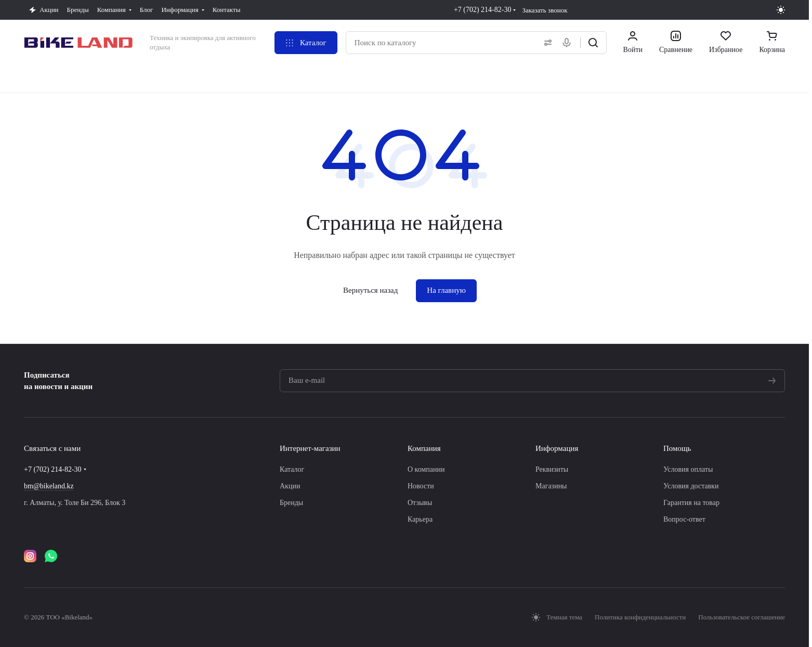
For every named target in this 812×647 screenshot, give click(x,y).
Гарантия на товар (691, 503)
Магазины (551, 486)
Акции (290, 486)
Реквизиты (552, 469)
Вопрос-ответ (684, 519)
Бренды (291, 503)
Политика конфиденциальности (640, 617)
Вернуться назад (370, 290)
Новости (421, 486)
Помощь (677, 448)
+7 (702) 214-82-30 (483, 10)
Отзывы (420, 503)
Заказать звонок (545, 10)
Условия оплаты (688, 469)
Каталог (292, 469)
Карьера (420, 519)
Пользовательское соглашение (742, 617)
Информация (557, 448)
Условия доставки (691, 486)
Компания (424, 448)
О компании (426, 469)
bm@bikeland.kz (49, 486)
